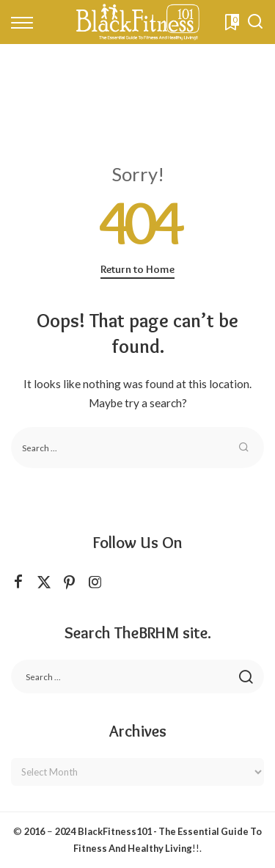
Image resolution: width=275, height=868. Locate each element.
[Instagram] (95, 582)
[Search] (255, 22)
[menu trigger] (26, 22)
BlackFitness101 (115, 831)
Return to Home (137, 269)
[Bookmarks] (231, 22)
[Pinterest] (70, 582)
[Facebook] (18, 582)
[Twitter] (44, 582)
